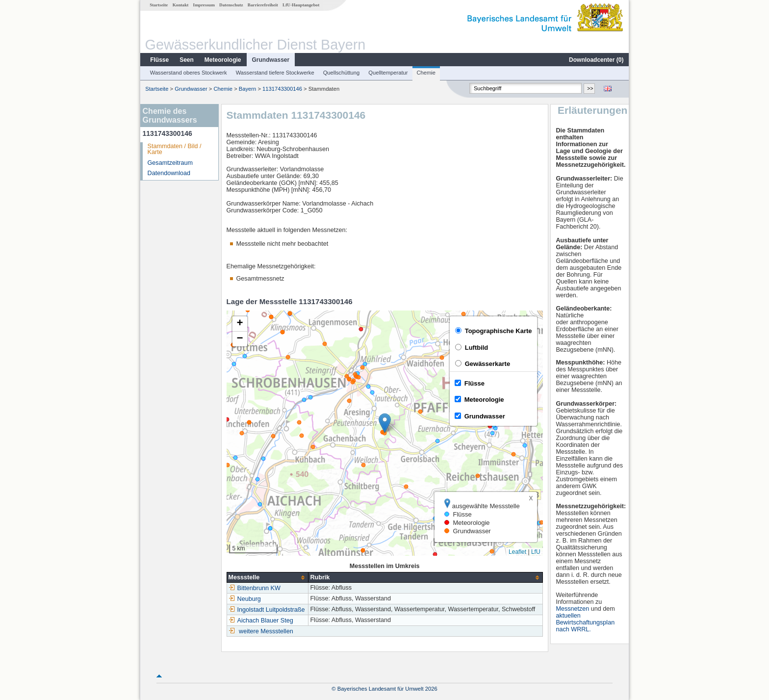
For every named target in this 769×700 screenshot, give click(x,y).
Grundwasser (271, 60)
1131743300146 (282, 89)
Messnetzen (572, 609)
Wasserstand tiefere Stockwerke (275, 73)
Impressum (204, 5)
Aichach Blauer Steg (261, 621)
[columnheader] (268, 578)
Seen (187, 60)
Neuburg (245, 599)
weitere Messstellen (266, 631)
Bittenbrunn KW (255, 588)
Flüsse (159, 60)
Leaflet (517, 552)
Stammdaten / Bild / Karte (175, 149)
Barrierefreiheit (263, 5)
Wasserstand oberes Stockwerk (189, 73)
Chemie (426, 73)
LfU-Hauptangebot (301, 5)
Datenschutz (231, 5)
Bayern (247, 89)
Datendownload (169, 173)
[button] (385, 423)
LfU (536, 552)
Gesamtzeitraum (170, 163)
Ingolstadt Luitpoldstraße (267, 610)
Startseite (159, 5)
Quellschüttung (342, 73)
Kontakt (181, 5)
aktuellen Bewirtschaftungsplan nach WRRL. (585, 622)
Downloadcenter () (596, 60)
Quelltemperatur (388, 73)
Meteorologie (223, 60)
